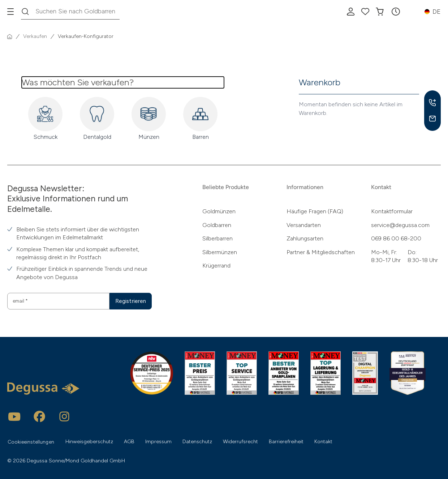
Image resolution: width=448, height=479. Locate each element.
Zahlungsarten (305, 238)
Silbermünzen (220, 252)
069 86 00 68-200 (396, 238)
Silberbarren (217, 238)
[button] (396, 12)
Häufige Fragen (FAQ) (315, 211)
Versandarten (304, 225)
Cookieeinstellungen (32, 442)
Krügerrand (216, 265)
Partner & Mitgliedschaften (321, 252)
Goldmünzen (219, 211)
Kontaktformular (392, 211)
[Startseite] (10, 37)
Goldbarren (217, 225)
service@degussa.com (400, 225)
